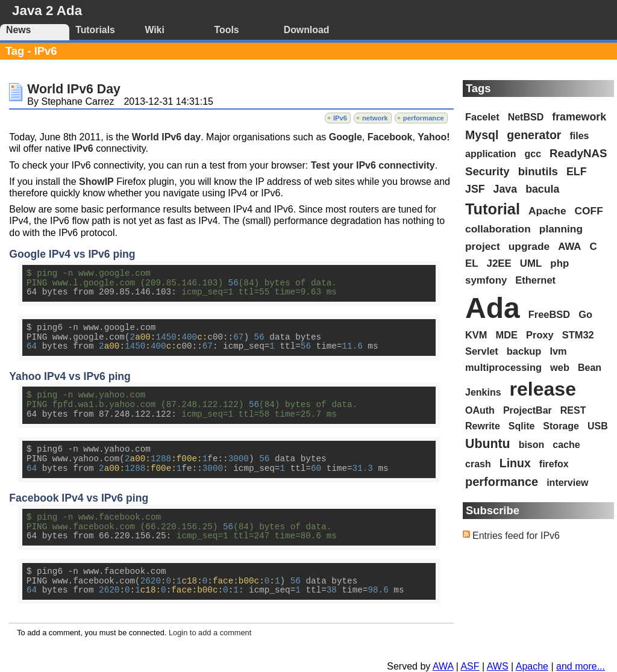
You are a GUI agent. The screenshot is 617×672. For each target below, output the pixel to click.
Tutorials (95, 30)
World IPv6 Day (74, 89)
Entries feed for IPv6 (516, 536)
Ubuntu (488, 444)
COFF (589, 211)
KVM (476, 335)
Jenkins (483, 392)
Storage (561, 426)
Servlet (482, 351)
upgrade (529, 246)
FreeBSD (549, 314)
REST (573, 410)
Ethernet (535, 280)
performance (424, 118)
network (375, 118)
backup (524, 351)
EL (472, 263)
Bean (590, 368)
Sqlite (522, 426)
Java (506, 189)
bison (532, 445)
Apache (547, 211)
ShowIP (96, 182)
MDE (507, 335)
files (579, 136)
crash (478, 464)
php (559, 263)
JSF (475, 189)
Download (307, 30)
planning (561, 229)
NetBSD (526, 117)
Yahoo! (434, 137)
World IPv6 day (166, 137)
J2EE (499, 263)
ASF (470, 666)
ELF (577, 172)
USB (598, 426)
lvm (558, 351)
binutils (538, 171)
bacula (542, 189)
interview (567, 483)
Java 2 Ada (47, 11)
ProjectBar (528, 410)
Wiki (154, 30)
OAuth (480, 410)
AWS (498, 666)
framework (579, 117)
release (543, 389)
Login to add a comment (210, 633)
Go (585, 314)
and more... (581, 666)
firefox (554, 464)
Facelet (482, 117)
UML (531, 263)
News (18, 30)
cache (566, 445)
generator (534, 135)
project (483, 246)
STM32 (578, 335)
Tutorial (493, 209)
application (490, 154)
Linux (515, 463)
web (560, 367)
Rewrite (483, 426)
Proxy (540, 335)
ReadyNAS (578, 153)
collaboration (498, 229)
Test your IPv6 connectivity (373, 165)
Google (346, 137)
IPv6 (340, 118)
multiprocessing (503, 367)
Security (487, 171)
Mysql (482, 135)
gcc (533, 154)
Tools (227, 30)
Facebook (390, 137)
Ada (493, 308)
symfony (486, 280)
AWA (569, 247)
